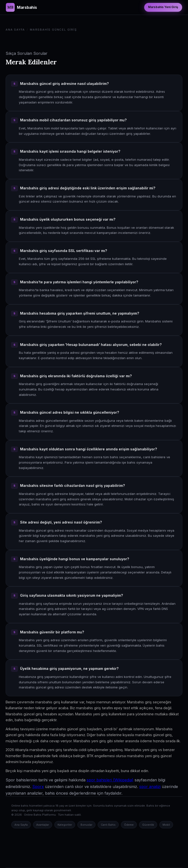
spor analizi (150, 787)
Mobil (166, 825)
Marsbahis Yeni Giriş (163, 7)
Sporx (38, 787)
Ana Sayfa (15, 30)
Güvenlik (148, 825)
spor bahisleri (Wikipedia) (110, 780)
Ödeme (129, 825)
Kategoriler (65, 825)
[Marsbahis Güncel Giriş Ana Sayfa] (21, 7)
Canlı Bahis (108, 825)
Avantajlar (43, 825)
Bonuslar (86, 825)
